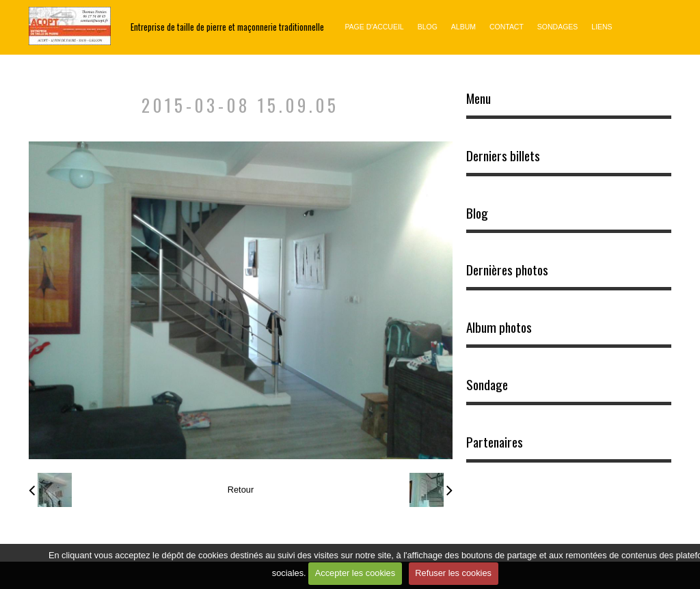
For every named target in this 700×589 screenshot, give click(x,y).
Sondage (487, 385)
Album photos (499, 327)
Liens (602, 27)
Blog (428, 27)
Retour (241, 490)
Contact (507, 27)
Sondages (557, 27)
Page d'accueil (374, 27)
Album (463, 27)
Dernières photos (507, 270)
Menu (479, 98)
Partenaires (495, 442)
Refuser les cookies (453, 573)
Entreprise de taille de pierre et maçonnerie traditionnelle (227, 27)
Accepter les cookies (355, 573)
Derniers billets (503, 156)
